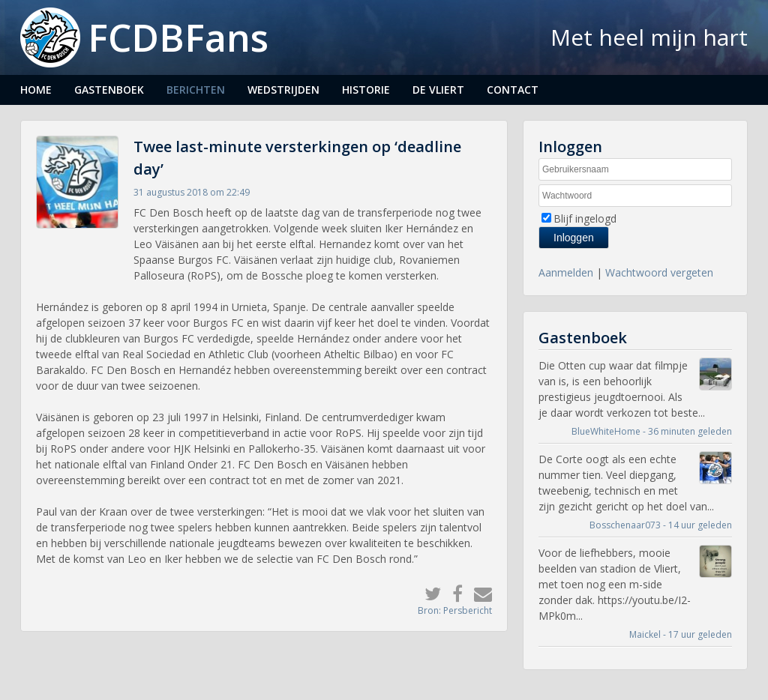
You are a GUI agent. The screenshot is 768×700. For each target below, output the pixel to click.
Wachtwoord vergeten (659, 272)
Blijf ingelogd (585, 218)
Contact (513, 90)
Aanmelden (566, 272)
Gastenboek (109, 90)
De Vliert (438, 90)
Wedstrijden (283, 90)
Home (36, 90)
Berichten (196, 90)
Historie (366, 90)
